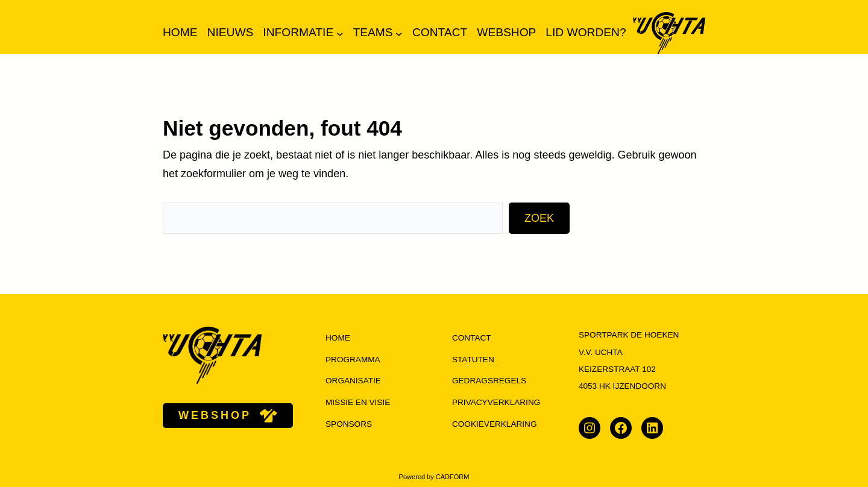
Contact (472, 338)
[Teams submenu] (399, 33)
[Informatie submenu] (340, 33)
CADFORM (453, 477)
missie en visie (358, 402)
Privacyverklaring (496, 402)
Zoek (539, 218)
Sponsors (349, 424)
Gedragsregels (489, 381)
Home (180, 32)
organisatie (353, 381)
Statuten (473, 360)
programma (353, 360)
